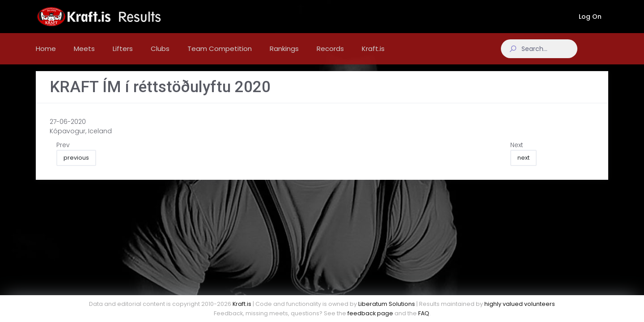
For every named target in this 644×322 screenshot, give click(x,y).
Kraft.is (242, 304)
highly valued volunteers (520, 304)
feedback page (370, 313)
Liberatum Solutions (387, 304)
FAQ (424, 313)
